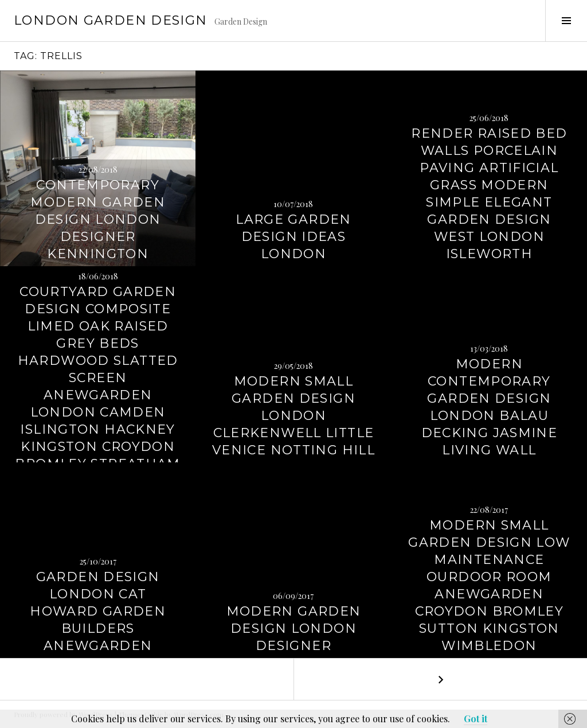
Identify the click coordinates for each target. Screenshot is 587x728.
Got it (476, 719)
